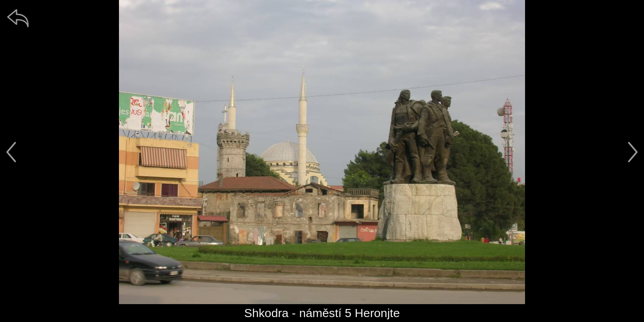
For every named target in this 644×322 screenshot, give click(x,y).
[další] (633, 152)
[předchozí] (11, 152)
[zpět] (18, 18)
